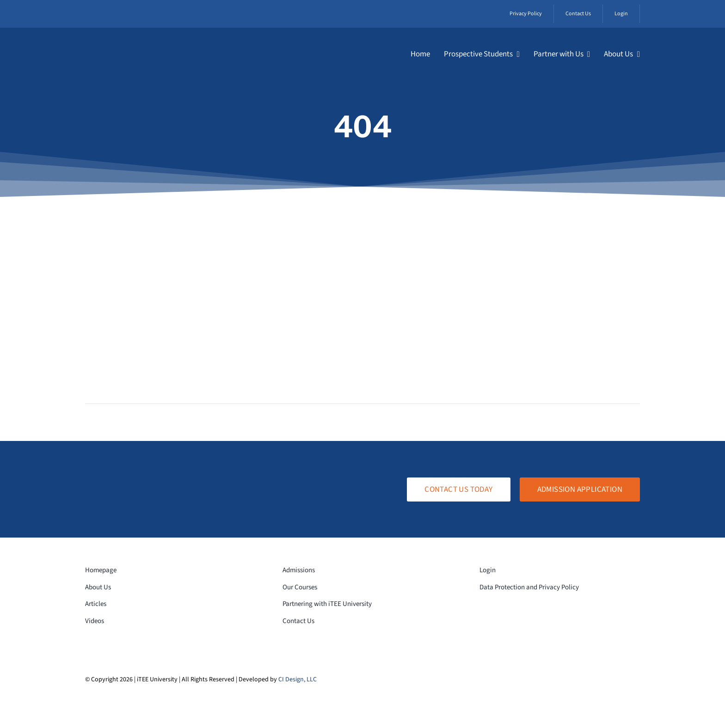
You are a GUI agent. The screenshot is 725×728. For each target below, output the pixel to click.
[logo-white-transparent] (138, 43)
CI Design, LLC (298, 679)
